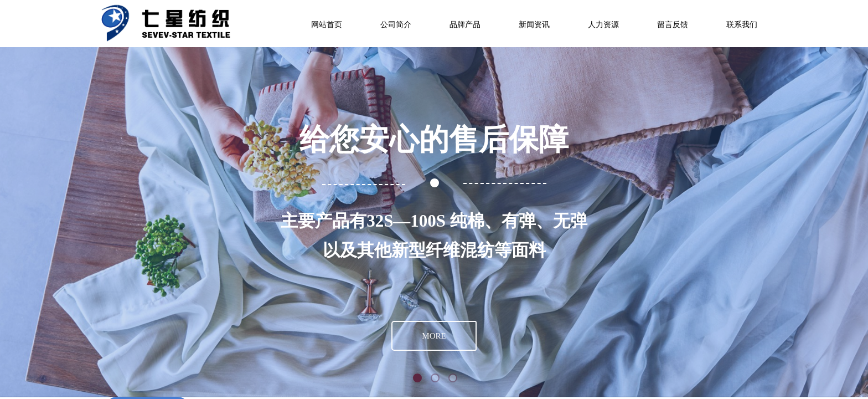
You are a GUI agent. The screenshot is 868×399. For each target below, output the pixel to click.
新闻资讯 (534, 25)
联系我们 (742, 25)
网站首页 (327, 25)
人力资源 (603, 25)
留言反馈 (673, 25)
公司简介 (396, 25)
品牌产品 (465, 25)
